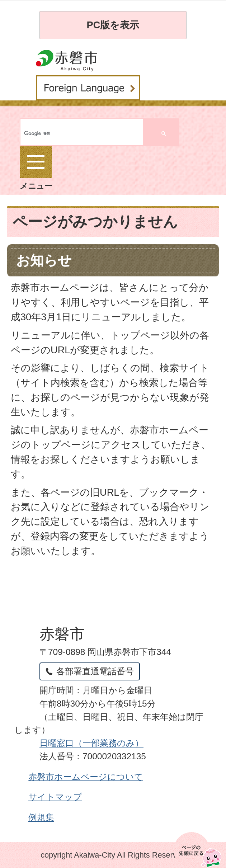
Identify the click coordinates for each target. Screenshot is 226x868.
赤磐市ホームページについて (86, 777)
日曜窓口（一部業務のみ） (91, 743)
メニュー (36, 168)
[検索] (51, 134)
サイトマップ (55, 797)
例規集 (41, 817)
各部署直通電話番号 (95, 671)
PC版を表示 (113, 25)
